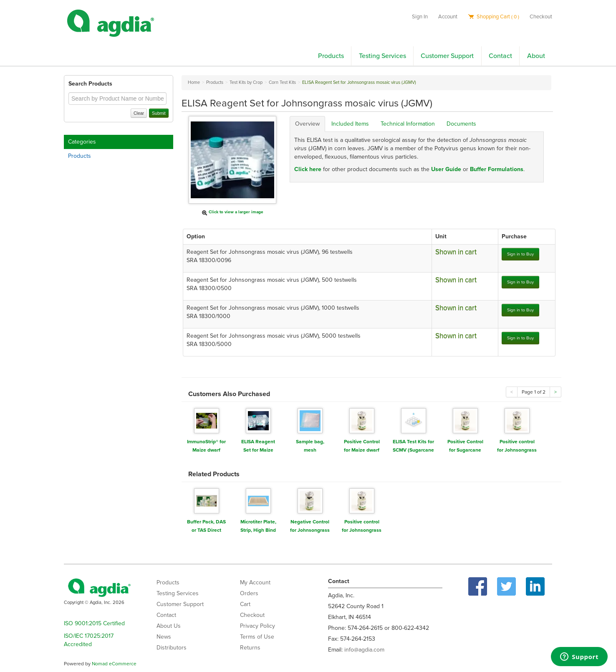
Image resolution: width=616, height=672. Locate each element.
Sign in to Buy (520, 254)
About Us (169, 626)
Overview (307, 124)
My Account (255, 582)
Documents (461, 124)
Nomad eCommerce (114, 664)
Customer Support (447, 56)
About (536, 56)
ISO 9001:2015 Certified (94, 623)
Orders (249, 593)
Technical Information (408, 124)
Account (448, 17)
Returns (250, 648)
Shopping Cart (494, 17)
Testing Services (382, 56)
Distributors (172, 648)
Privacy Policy (258, 626)
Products (331, 56)
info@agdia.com (364, 650)
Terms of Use (257, 637)
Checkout (541, 17)
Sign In (420, 17)
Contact (500, 56)
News (164, 637)
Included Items (350, 124)
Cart (245, 604)
